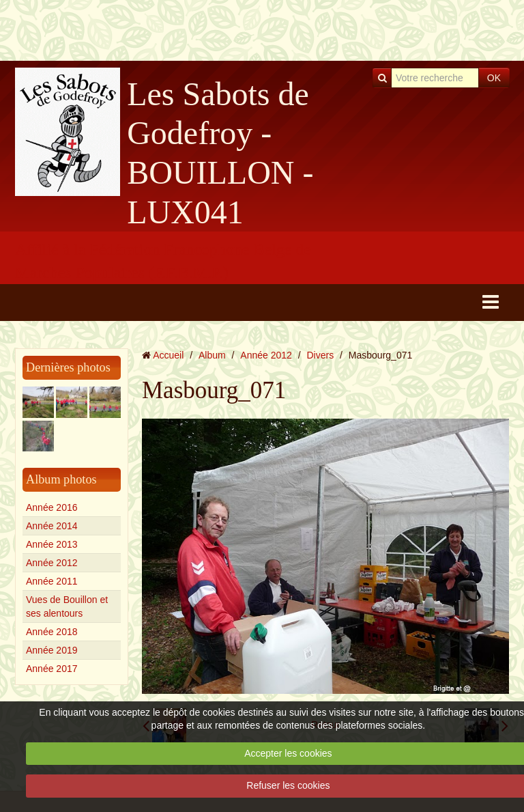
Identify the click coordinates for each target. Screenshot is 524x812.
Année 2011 (52, 581)
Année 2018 (52, 632)
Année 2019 (52, 650)
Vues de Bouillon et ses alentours (67, 606)
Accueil (168, 355)
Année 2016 (52, 507)
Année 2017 (52, 669)
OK (494, 78)
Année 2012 (52, 563)
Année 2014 (52, 526)
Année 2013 (52, 544)
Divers (321, 355)
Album (212, 355)
